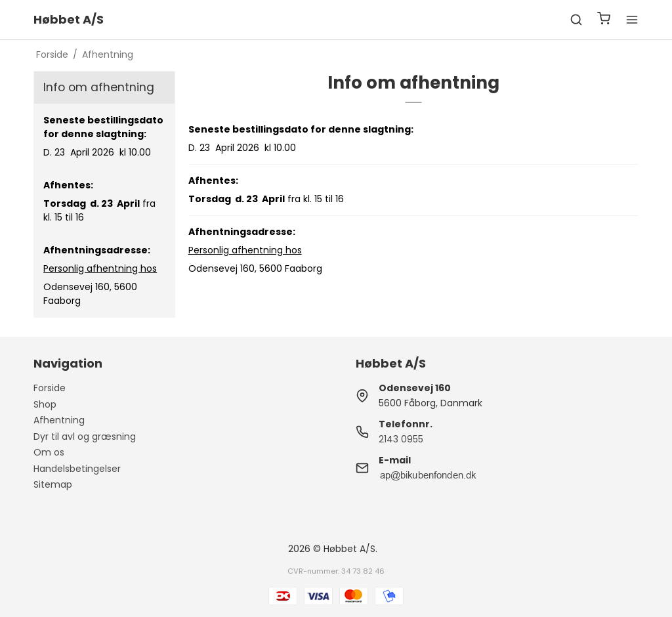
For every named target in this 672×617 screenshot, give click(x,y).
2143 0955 (401, 439)
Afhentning (59, 420)
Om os (49, 452)
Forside (50, 388)
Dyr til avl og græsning (85, 436)
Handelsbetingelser (77, 469)
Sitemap (53, 484)
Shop (45, 404)
